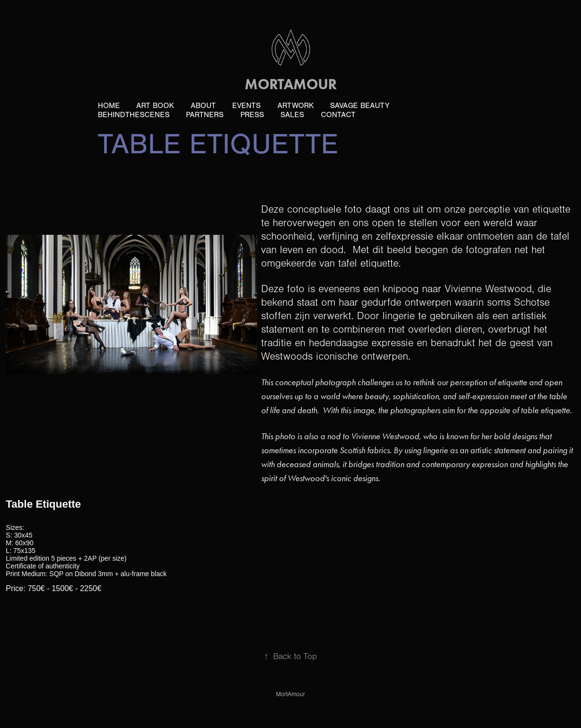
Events (246, 106)
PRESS (252, 115)
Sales (292, 115)
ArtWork (296, 106)
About (203, 106)
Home (109, 106)
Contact (338, 115)
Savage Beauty (360, 106)
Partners (205, 115)
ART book (155, 106)
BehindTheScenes (134, 115)
